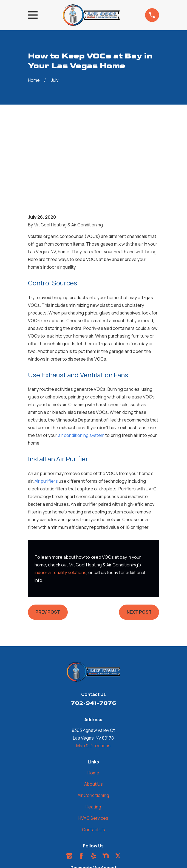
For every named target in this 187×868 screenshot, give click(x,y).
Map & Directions (93, 673)
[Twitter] (118, 783)
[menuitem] (66, 848)
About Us (93, 712)
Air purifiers (46, 409)
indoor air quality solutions (60, 500)
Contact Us (93, 757)
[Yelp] (93, 783)
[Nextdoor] (106, 783)
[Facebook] (81, 783)
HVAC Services (93, 746)
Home (93, 700)
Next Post (139, 540)
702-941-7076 (93, 631)
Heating (93, 734)
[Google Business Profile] (69, 783)
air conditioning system (81, 363)
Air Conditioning (93, 723)
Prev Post (48, 540)
